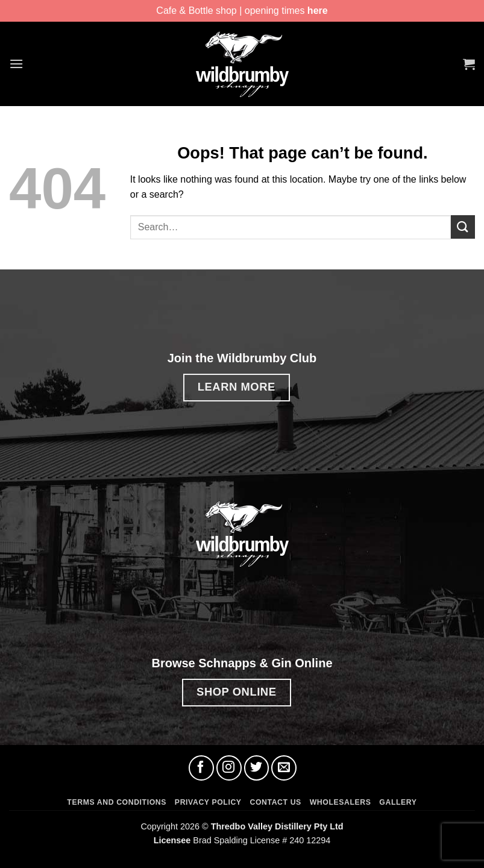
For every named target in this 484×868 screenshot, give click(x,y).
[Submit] (463, 227)
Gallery (398, 802)
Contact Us (275, 802)
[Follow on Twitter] (257, 768)
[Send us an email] (284, 768)
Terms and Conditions (117, 802)
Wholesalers (341, 802)
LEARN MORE (237, 387)
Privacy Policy (208, 802)
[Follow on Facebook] (201, 768)
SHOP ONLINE (236, 692)
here (318, 11)
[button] (16, 64)
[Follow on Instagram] (229, 768)
